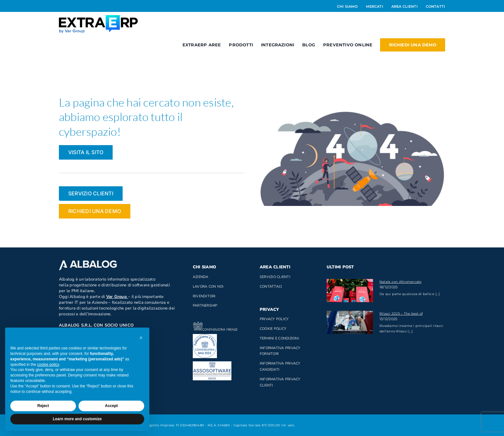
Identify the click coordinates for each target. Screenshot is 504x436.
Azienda (201, 277)
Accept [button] (111, 406)
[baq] (205, 336)
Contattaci (271, 287)
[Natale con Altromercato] (350, 291)
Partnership (205, 306)
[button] (141, 338)
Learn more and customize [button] (77, 419)
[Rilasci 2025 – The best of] (350, 322)
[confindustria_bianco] (215, 324)
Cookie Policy (273, 329)
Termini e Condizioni (279, 338)
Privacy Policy (274, 319)
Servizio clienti (275, 277)
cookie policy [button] (48, 365)
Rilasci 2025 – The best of (401, 314)
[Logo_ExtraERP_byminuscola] (98, 18)
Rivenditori (204, 296)
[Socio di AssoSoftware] (212, 364)
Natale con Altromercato (401, 282)
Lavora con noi (208, 287)
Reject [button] (43, 406)
